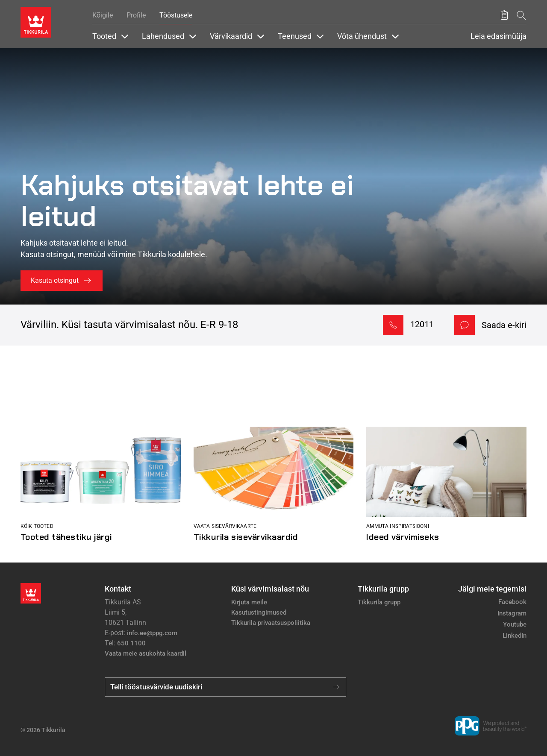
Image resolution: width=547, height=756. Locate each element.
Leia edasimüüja (498, 36)
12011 (422, 324)
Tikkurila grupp (379, 602)
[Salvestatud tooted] (504, 15)
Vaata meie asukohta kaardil (146, 653)
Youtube (515, 624)
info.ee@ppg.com (152, 633)
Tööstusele (176, 15)
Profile (136, 15)
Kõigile (103, 15)
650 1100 (131, 643)
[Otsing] (521, 15)
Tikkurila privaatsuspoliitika (271, 623)
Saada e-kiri (504, 325)
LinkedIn (515, 636)
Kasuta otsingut (55, 280)
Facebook (512, 602)
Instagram (512, 613)
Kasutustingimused (259, 612)
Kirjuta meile (249, 602)
